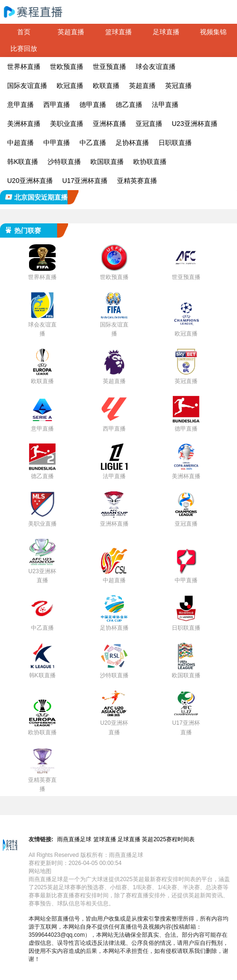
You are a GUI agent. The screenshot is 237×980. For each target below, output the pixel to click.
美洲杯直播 (24, 124)
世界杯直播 (24, 67)
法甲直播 (165, 105)
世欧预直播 (67, 67)
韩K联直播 (23, 162)
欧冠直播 (70, 86)
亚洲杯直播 (109, 124)
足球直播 (166, 32)
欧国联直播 (107, 162)
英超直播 (71, 32)
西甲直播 (57, 105)
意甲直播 (20, 105)
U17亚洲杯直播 (85, 181)
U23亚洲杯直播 (195, 124)
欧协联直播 (150, 162)
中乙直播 (93, 143)
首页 (24, 32)
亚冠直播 (149, 124)
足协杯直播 (132, 143)
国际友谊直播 (27, 86)
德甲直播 (93, 105)
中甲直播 (57, 143)
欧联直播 (106, 86)
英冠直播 (178, 86)
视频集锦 (213, 32)
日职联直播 (175, 143)
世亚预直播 (109, 67)
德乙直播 (129, 105)
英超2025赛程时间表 (168, 839)
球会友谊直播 (156, 67)
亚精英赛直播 (137, 181)
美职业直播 (67, 124)
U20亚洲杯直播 (30, 181)
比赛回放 (24, 48)
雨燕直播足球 (74, 839)
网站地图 (40, 871)
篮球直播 (118, 32)
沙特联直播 (64, 162)
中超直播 (20, 143)
